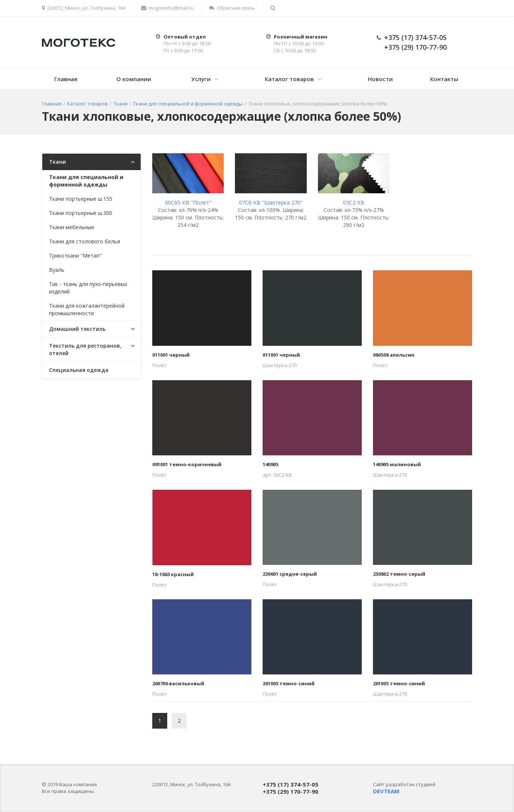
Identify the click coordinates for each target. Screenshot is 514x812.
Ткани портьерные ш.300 (81, 213)
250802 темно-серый (399, 574)
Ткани (57, 162)
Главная (66, 79)
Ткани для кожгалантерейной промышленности (87, 309)
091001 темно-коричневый (187, 464)
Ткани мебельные (72, 227)
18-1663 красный (173, 574)
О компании (134, 79)
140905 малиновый (397, 464)
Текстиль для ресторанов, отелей (85, 349)
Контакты (444, 79)
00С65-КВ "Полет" (188, 202)
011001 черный (171, 355)
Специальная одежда (79, 370)
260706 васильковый (178, 683)
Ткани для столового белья (85, 241)
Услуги (201, 79)
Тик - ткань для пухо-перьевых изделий (88, 288)
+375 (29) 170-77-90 (415, 47)
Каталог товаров (289, 79)
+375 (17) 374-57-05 (415, 37)
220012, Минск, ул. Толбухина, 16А (84, 8)
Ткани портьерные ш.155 (81, 199)
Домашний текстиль (77, 329)
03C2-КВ (354, 202)
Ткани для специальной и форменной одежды (86, 181)
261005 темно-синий (289, 683)
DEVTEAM (386, 791)
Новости (380, 79)
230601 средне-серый (290, 574)
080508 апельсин (394, 355)
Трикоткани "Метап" (75, 256)
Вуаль (57, 270)
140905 (270, 464)
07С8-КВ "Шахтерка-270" (271, 202)
